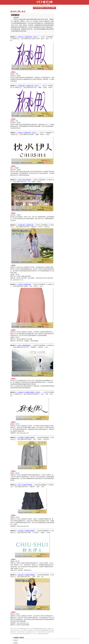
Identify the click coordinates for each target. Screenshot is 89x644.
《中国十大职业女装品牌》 (24, 180)
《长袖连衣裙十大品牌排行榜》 (26, 225)
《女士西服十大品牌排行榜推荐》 (26, 438)
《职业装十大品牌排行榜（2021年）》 (28, 133)
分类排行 (53, 8)
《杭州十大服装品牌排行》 (24, 345)
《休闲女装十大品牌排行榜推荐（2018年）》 (30, 392)
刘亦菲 (16, 640)
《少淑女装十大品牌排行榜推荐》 (26, 531)
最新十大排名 (45, 8)
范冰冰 (16, 643)
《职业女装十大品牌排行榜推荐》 (26, 575)
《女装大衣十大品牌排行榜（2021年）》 (28, 37)
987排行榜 (37, 8)
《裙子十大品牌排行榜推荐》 (25, 485)
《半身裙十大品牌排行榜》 (24, 284)
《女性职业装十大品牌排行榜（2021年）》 (29, 86)
